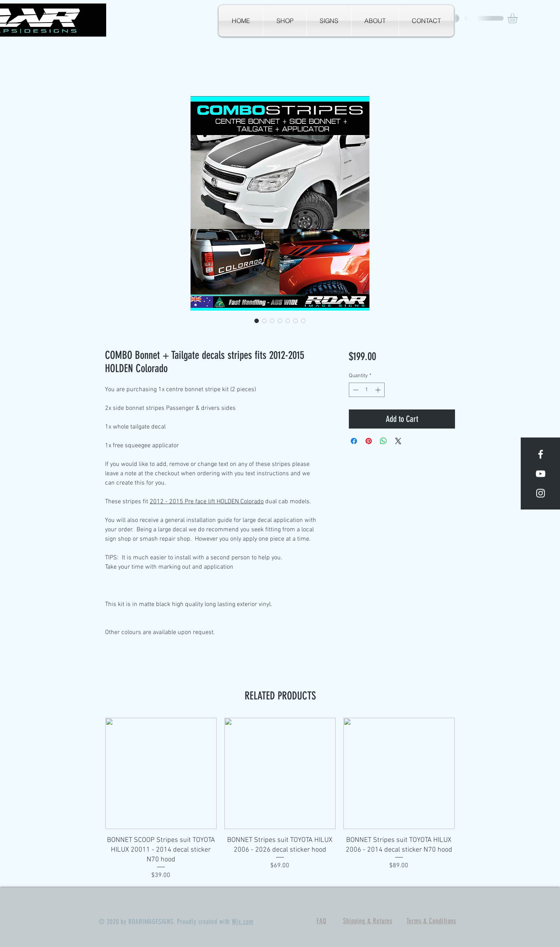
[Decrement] (355, 390)
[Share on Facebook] (354, 441)
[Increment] (379, 390)
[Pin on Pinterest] (369, 441)
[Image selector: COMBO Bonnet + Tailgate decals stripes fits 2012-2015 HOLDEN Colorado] (257, 321)
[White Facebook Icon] (541, 454)
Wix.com (242, 922)
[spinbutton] (367, 390)
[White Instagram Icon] (541, 493)
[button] (518, 18)
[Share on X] (398, 441)
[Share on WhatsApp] (383, 441)
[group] (280, 799)
